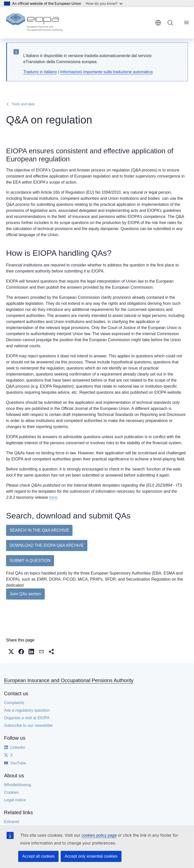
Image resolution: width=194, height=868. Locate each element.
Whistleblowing (18, 785)
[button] (11, 652)
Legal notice (15, 800)
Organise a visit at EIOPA (27, 718)
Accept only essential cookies (91, 856)
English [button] (158, 23)
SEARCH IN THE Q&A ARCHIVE (39, 530)
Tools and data (23, 104)
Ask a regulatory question (27, 710)
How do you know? (104, 3)
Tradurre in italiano (40, 72)
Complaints (14, 703)
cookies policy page (99, 835)
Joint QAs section (25, 594)
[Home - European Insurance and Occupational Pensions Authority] (34, 23)
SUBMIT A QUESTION (30, 561)
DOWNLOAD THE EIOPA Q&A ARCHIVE (47, 545)
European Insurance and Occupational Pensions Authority (69, 680)
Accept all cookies (38, 856)
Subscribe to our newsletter (29, 725)
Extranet (12, 822)
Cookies (11, 792)
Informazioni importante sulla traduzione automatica (106, 72)
